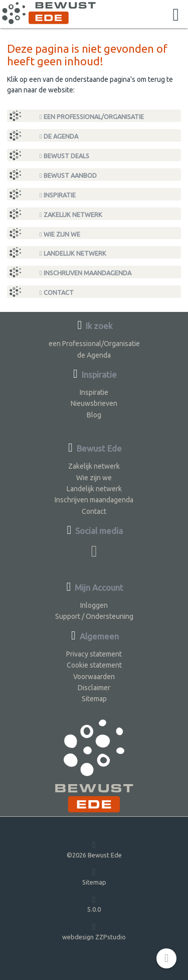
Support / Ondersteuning (94, 616)
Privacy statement (94, 654)
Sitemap (94, 699)
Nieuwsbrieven (94, 403)
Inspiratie (58, 195)
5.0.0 (94, 904)
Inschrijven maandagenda (85, 273)
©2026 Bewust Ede (94, 849)
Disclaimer (94, 688)
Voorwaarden (94, 677)
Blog (94, 415)
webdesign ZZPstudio (94, 931)
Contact (57, 293)
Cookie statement (94, 665)
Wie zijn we (60, 234)
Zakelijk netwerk (71, 215)
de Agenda (59, 136)
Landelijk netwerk (73, 253)
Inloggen (94, 605)
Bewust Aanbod (68, 176)
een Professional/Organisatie (92, 117)
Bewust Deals (64, 156)
